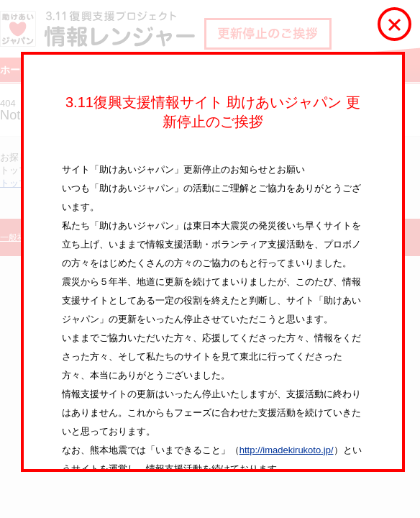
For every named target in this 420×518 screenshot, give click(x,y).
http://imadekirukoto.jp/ (287, 450)
